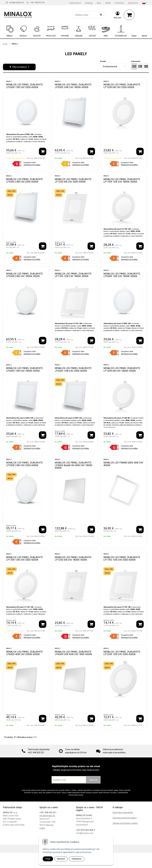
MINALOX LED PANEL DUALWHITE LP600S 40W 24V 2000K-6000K (24, 653)
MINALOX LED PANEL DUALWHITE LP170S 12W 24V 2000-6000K (122, 559)
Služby (108, 3)
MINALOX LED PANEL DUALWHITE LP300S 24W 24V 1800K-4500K (73, 86)
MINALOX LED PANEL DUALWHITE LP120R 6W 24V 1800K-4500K (122, 370)
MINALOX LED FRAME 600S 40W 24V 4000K (123, 464)
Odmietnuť (77, 859)
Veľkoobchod (75, 3)
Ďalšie (134, 36)
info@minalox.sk (16, 3)
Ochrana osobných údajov (125, 818)
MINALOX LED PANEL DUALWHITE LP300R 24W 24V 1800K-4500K (24, 275)
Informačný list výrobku (32, 165)
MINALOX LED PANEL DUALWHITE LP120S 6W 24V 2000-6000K (73, 181)
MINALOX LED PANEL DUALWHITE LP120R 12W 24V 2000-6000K (122, 653)
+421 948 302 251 (38, 3)
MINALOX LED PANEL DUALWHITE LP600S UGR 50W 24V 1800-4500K (73, 653)
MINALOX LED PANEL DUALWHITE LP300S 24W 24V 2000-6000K (24, 181)
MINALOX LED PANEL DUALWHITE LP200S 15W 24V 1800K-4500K (24, 370)
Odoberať (93, 780)
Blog (99, 3)
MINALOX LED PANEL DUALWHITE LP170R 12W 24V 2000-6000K (24, 559)
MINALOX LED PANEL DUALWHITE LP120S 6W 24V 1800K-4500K (73, 559)
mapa (42, 828)
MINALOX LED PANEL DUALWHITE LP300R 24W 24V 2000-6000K (24, 464)
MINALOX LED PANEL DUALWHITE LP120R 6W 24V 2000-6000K (122, 86)
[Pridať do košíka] (43, 151)
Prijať (48, 859)
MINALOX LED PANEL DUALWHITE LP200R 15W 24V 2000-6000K (24, 86)
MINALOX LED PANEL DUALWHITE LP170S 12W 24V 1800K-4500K (73, 275)
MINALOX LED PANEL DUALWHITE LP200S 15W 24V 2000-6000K (73, 370)
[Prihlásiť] (117, 15)
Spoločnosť (133, 3)
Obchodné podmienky (123, 813)
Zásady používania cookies (125, 823)
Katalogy (89, 3)
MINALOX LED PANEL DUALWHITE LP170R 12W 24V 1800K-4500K (122, 181)
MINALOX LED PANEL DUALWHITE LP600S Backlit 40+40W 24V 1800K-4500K (74, 465)
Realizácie (119, 3)
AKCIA (144, 36)
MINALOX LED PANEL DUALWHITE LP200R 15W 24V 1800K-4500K (122, 275)
